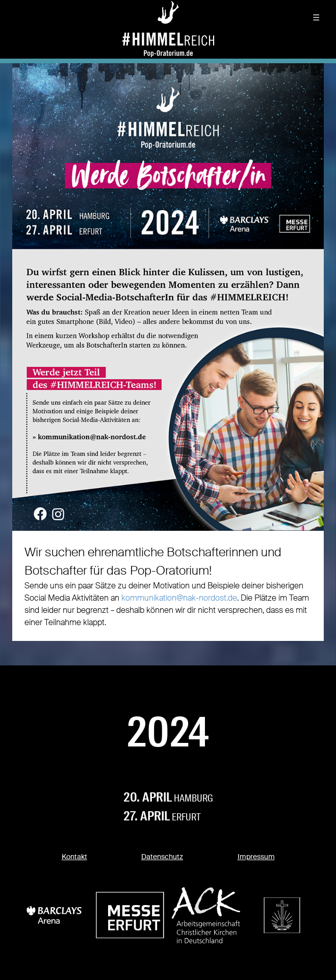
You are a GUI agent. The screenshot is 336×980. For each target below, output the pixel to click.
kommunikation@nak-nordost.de (179, 598)
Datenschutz (162, 857)
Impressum (256, 857)
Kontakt (74, 857)
